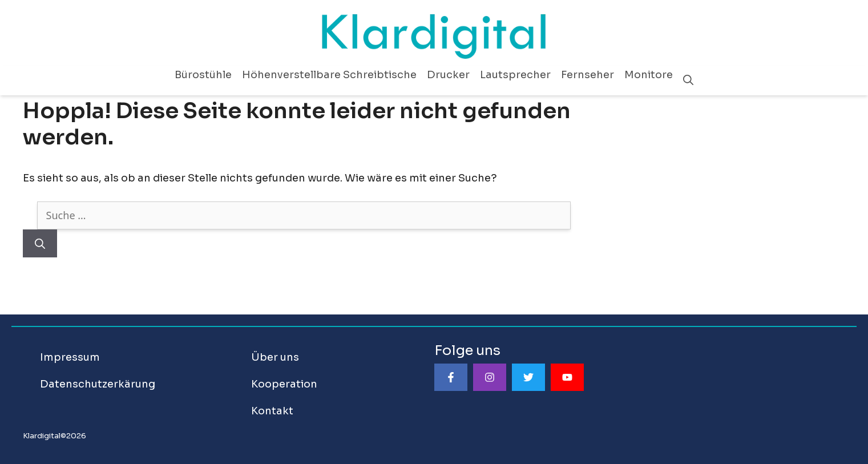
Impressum (70, 357)
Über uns (275, 357)
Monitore (649, 75)
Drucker (448, 75)
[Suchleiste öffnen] (688, 80)
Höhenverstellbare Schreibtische (329, 75)
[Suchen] (40, 243)
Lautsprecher (515, 75)
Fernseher (588, 75)
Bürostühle (203, 75)
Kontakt (272, 411)
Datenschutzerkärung (98, 384)
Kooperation (284, 384)
